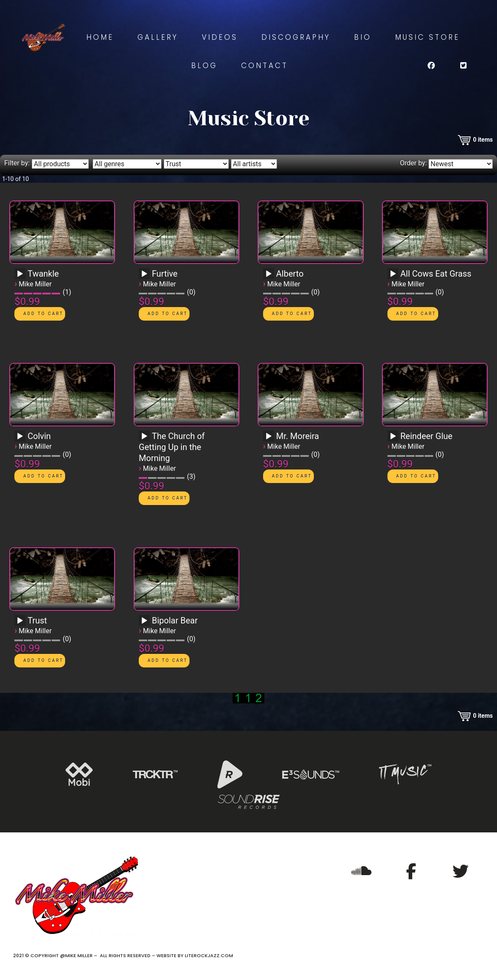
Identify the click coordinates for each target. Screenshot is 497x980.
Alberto (290, 274)
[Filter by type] (60, 164)
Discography (296, 37)
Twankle (43, 274)
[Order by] (461, 164)
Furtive (165, 274)
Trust (37, 620)
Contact (265, 66)
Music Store (427, 37)
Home (100, 37)
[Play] (20, 274)
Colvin (39, 436)
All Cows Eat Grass (436, 274)
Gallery (158, 37)
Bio (363, 37)
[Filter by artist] (254, 164)
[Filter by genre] (127, 164)
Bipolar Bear (175, 620)
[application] (21, 277)
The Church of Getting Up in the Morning (172, 447)
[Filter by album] (196, 164)
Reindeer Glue (427, 436)
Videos (220, 37)
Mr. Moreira (298, 436)
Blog (204, 66)
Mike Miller (35, 284)
